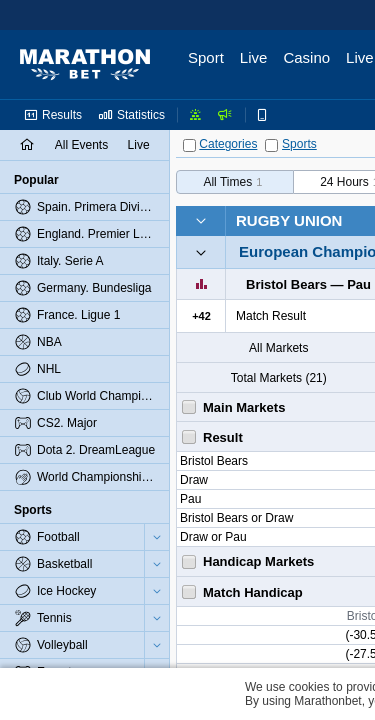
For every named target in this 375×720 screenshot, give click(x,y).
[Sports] (271, 145)
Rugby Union (289, 220)
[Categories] (189, 145)
